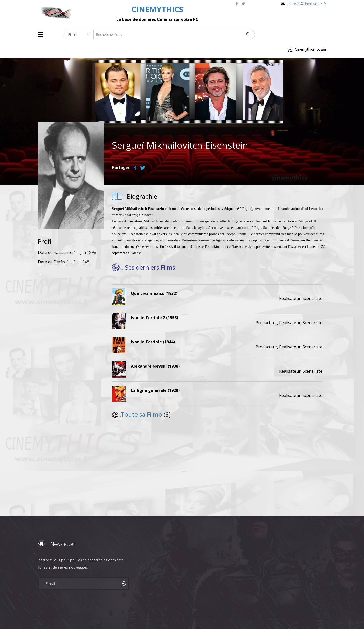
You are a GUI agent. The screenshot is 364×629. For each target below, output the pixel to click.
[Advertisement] (71, 340)
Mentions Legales (98, 616)
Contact (124, 616)
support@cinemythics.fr (306, 4)
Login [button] (321, 35)
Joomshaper (226, 615)
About (39, 616)
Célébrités (71, 616)
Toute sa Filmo (141, 400)
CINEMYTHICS (157, 9)
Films (53, 616)
